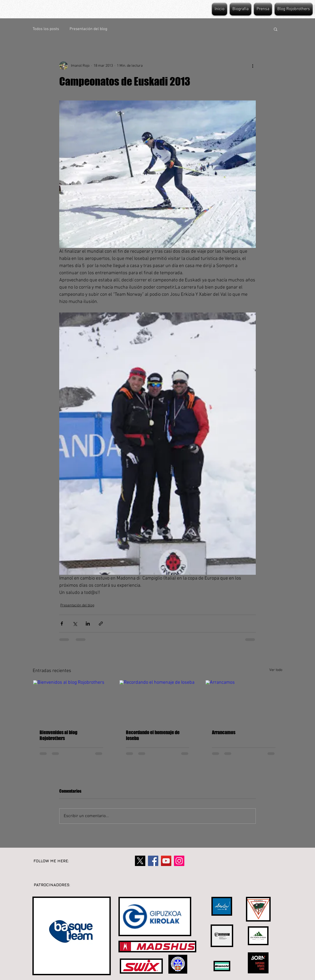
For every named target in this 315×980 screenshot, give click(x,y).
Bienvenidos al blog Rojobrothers (58, 735)
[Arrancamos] (244, 702)
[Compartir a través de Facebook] (62, 624)
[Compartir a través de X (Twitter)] (75, 624)
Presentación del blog (88, 29)
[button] (276, 29)
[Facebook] (153, 861)
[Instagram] (179, 861)
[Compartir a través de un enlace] (101, 624)
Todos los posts (46, 29)
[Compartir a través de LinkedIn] (88, 624)
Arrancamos (224, 732)
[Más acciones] (253, 66)
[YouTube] (166, 861)
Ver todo (276, 670)
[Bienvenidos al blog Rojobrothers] (71, 702)
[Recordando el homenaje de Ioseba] (158, 702)
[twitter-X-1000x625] (140, 861)
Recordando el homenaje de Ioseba (153, 735)
